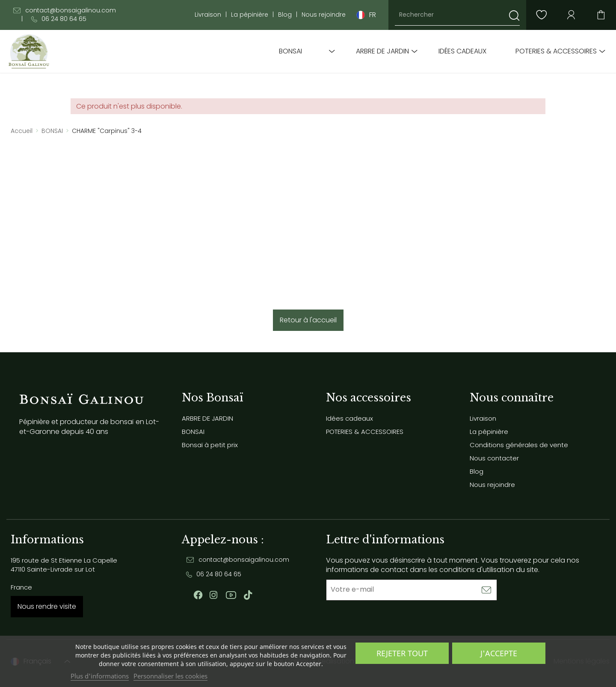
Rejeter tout (402, 653)
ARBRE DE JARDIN (382, 51)
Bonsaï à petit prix (210, 445)
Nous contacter (494, 458)
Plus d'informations (100, 676)
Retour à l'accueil (308, 320)
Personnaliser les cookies (170, 676)
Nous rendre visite (47, 606)
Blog (285, 15)
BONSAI (290, 51)
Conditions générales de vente (519, 445)
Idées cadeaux (462, 51)
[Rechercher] (457, 15)
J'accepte (499, 653)
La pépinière (250, 15)
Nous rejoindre (324, 15)
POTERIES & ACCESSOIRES (556, 51)
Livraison (208, 15)
